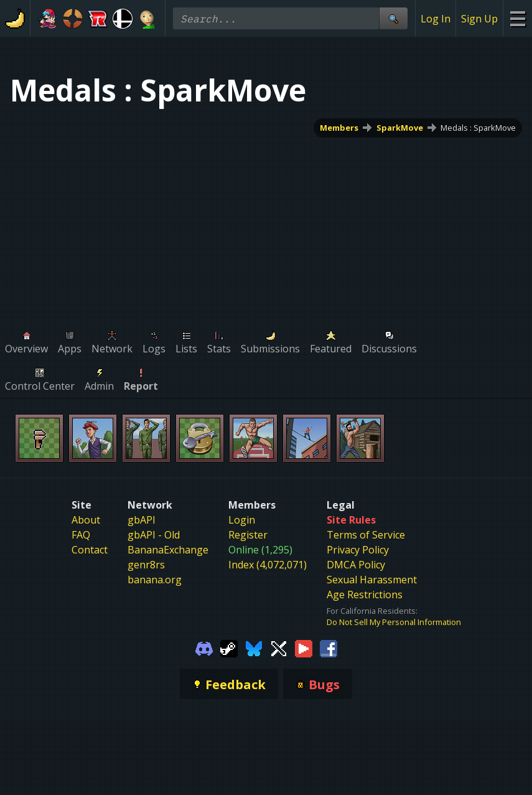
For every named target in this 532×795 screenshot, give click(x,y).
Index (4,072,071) (268, 565)
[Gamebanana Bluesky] (254, 647)
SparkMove (400, 128)
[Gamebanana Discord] (204, 647)
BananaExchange (168, 550)
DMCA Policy (356, 565)
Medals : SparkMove (478, 128)
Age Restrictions (365, 595)
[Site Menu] (517, 18)
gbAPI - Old (154, 535)
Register (248, 535)
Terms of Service (366, 535)
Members (339, 128)
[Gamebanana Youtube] (304, 647)
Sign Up (479, 19)
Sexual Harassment (372, 580)
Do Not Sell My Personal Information (394, 622)
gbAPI (142, 520)
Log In (436, 19)
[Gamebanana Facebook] (329, 647)
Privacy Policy (358, 550)
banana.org (155, 580)
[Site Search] (393, 18)
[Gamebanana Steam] (229, 647)
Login (242, 520)
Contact (90, 550)
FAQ (81, 535)
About (86, 520)
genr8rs (146, 565)
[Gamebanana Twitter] (279, 647)
